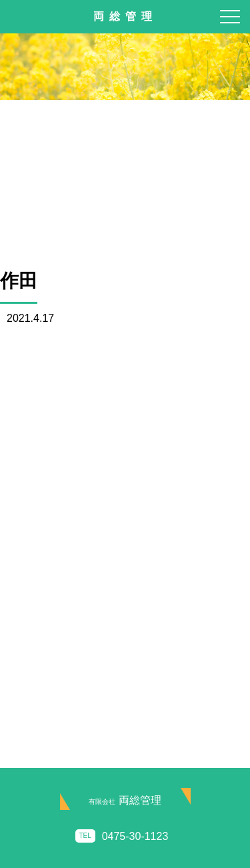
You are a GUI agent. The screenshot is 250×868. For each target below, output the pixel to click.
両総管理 (125, 800)
